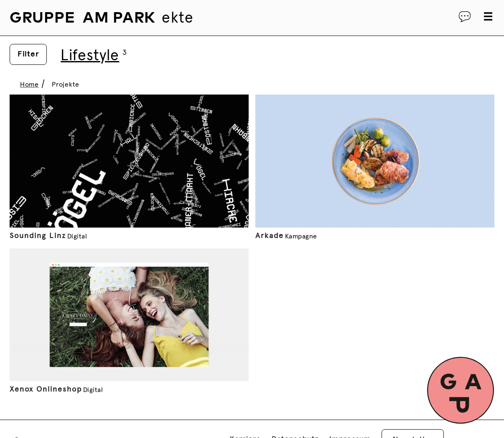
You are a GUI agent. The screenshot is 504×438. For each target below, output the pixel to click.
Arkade (270, 236)
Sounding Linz (38, 236)
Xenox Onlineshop (46, 389)
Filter (28, 54)
